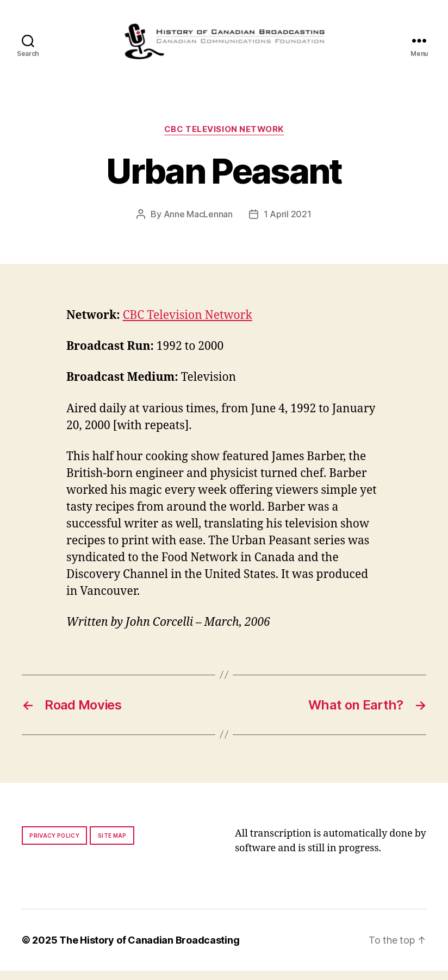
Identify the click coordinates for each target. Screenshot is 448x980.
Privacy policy (54, 845)
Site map (112, 845)
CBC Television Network (224, 139)
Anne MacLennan (198, 223)
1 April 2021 (288, 223)
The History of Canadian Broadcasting (149, 949)
